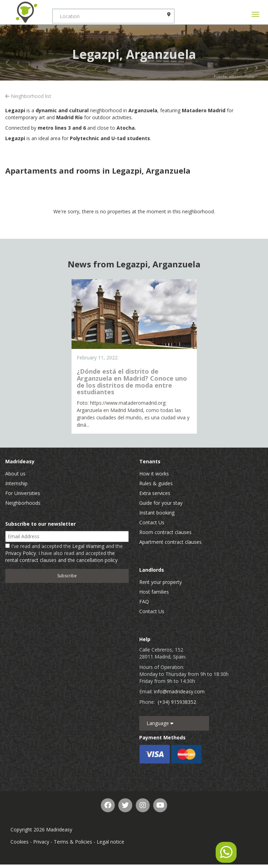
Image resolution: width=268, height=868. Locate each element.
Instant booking (157, 513)
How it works (154, 474)
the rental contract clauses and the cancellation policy (61, 557)
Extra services (155, 493)
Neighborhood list (28, 96)
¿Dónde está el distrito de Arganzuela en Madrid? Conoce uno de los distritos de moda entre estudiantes (132, 382)
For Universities (23, 493)
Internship (16, 483)
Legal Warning (88, 546)
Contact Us (152, 522)
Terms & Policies (73, 842)
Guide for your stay (161, 503)
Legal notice (110, 842)
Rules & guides (156, 483)
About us (15, 474)
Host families (154, 592)
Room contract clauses (165, 532)
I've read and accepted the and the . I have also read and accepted (64, 553)
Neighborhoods (23, 503)
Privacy (41, 842)
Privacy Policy (21, 553)
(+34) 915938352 (177, 702)
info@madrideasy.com (179, 691)
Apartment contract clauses (170, 542)
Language (160, 723)
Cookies (20, 842)
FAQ (144, 601)
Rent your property (161, 582)
